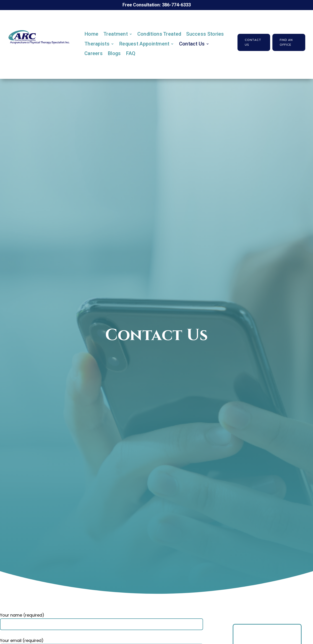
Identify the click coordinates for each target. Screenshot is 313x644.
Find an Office (286, 42)
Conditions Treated (159, 34)
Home (91, 34)
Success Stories (205, 34)
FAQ (131, 53)
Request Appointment (144, 44)
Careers (94, 53)
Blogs (114, 53)
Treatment (116, 34)
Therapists (97, 44)
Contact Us (192, 44)
